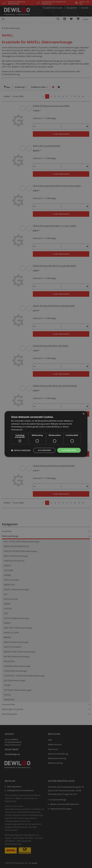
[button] (21, 455)
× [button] (84, 412)
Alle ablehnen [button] (42, 448)
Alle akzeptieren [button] (68, 448)
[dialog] (46, 434)
